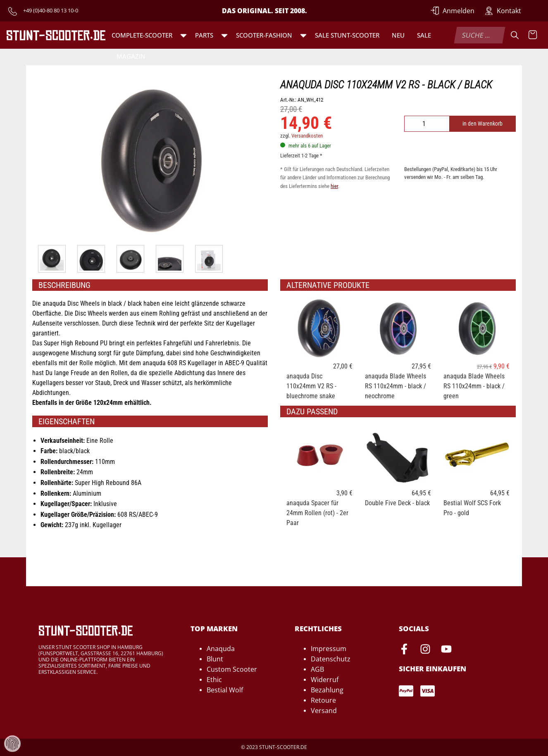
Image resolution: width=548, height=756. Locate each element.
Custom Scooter (232, 669)
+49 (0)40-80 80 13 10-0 (51, 10)
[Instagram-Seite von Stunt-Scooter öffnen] (425, 650)
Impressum (329, 649)
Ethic (214, 680)
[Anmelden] (453, 11)
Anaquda (221, 649)
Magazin (131, 56)
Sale (424, 35)
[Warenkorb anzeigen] (533, 35)
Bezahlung (327, 690)
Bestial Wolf (225, 690)
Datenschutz (331, 659)
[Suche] (515, 35)
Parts (204, 35)
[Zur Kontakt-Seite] (503, 11)
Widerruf (325, 680)
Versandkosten (307, 136)
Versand (324, 711)
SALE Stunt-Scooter (347, 35)
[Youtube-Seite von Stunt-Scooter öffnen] (446, 650)
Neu (398, 35)
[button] (183, 35)
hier (334, 186)
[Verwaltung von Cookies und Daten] (12, 743)
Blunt (215, 659)
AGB (317, 669)
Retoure (323, 700)
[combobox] (479, 35)
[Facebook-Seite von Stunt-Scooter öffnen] (404, 650)
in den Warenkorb (482, 124)
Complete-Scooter (142, 35)
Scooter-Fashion (264, 35)
